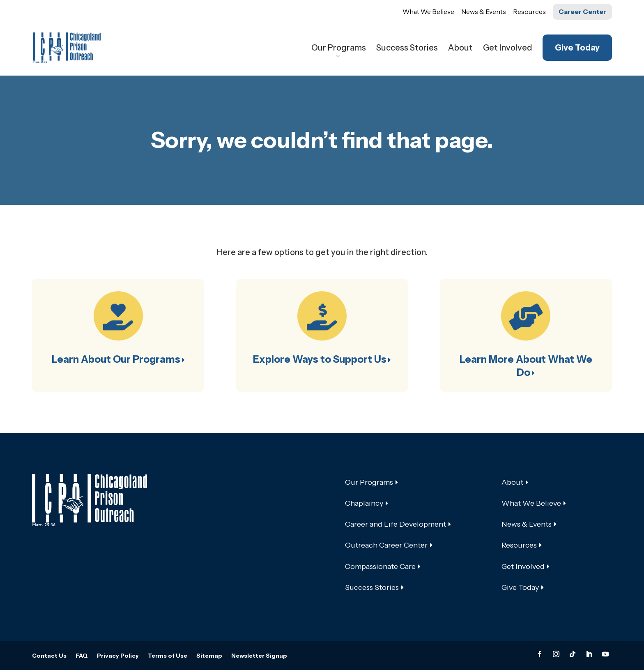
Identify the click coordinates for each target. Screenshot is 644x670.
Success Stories (407, 49)
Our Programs (339, 49)
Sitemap (209, 656)
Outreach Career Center (386, 545)
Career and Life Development (396, 524)
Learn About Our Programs (116, 359)
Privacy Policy (118, 656)
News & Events (484, 12)
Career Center (582, 12)
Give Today (577, 48)
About (460, 49)
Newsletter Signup (259, 656)
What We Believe (428, 12)
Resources (529, 12)
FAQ (82, 656)
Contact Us (49, 656)
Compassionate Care (380, 566)
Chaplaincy (364, 503)
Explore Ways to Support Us (320, 359)
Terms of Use (168, 656)
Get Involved (508, 49)
